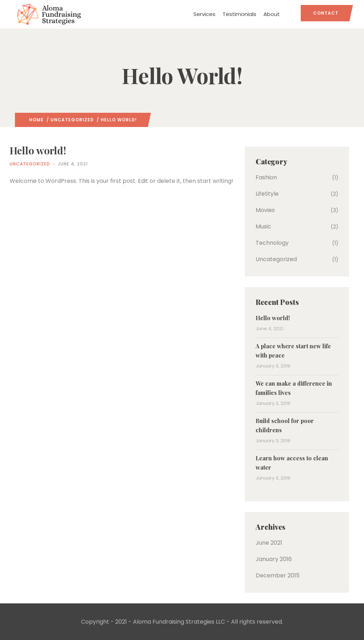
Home (36, 120)
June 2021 (269, 543)
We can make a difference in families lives (294, 388)
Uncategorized (72, 120)
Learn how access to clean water (292, 463)
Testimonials (239, 14)
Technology (272, 243)
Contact (326, 13)
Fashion (266, 177)
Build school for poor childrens (285, 425)
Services (204, 14)
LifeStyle (267, 194)
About (272, 14)
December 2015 (278, 575)
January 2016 (274, 559)
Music (263, 226)
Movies (265, 210)
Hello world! (273, 318)
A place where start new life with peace (293, 351)
